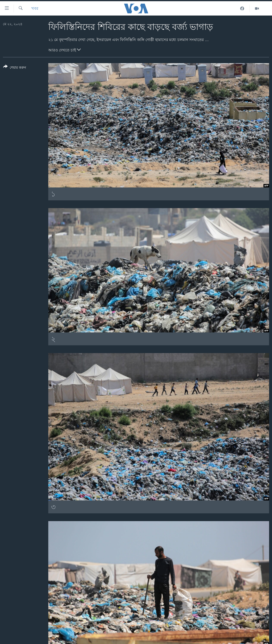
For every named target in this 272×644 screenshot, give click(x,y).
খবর (35, 8)
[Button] (15, 68)
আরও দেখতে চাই (65, 50)
